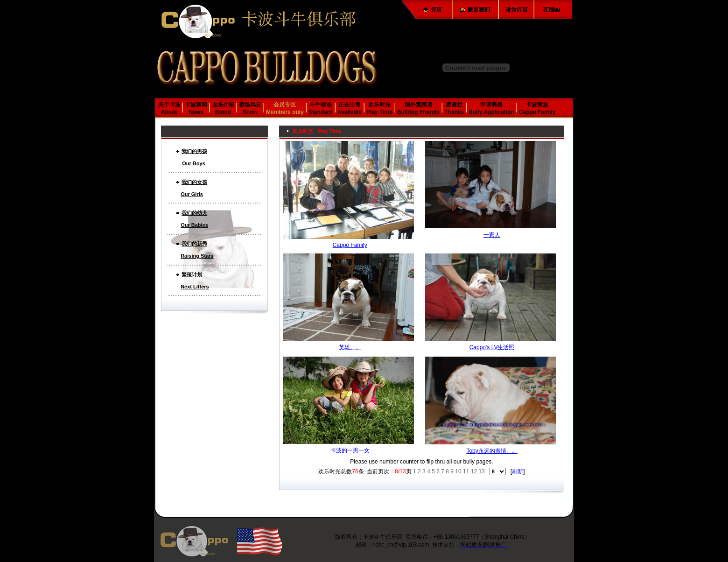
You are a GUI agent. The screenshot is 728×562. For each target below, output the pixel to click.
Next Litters (195, 287)
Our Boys (194, 163)
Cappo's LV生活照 (492, 347)
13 (481, 471)
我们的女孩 (194, 182)
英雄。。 (350, 347)
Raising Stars (197, 256)
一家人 (492, 235)
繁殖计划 (192, 274)
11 (466, 471)
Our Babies (194, 225)
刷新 (518, 471)
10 (458, 471)
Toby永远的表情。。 (492, 451)
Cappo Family (350, 245)
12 (474, 471)
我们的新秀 (194, 244)
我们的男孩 (194, 151)
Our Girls (192, 194)
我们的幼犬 (194, 213)
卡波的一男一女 (350, 450)
